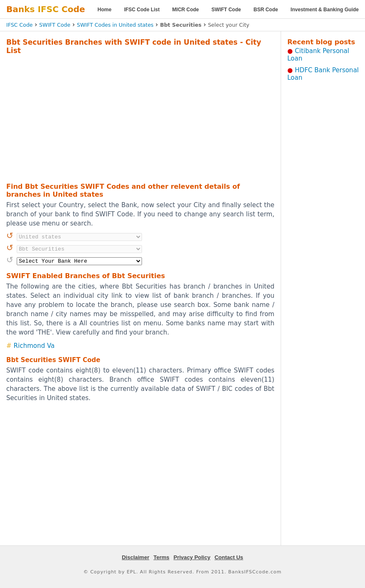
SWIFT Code (226, 10)
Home (105, 10)
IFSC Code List (142, 10)
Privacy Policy (192, 557)
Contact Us (229, 557)
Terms (161, 557)
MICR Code (185, 10)
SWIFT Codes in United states (115, 25)
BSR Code (266, 10)
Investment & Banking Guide (325, 10)
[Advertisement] (128, 117)
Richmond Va (34, 346)
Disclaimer (136, 557)
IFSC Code (19, 25)
